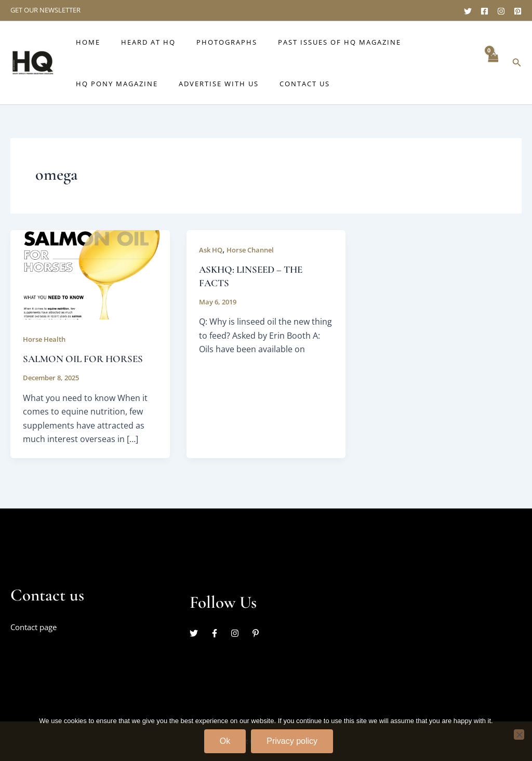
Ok (225, 741)
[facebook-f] (220, 633)
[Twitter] (468, 11)
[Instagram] (501, 11)
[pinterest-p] (257, 633)
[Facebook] (484, 11)
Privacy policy (292, 741)
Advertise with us (208, 84)
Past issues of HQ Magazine (314, 42)
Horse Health (46, 339)
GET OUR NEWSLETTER (45, 10)
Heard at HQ (137, 42)
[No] (519, 735)
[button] (517, 63)
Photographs (209, 42)
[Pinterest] (518, 11)
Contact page (36, 627)
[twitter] (199, 633)
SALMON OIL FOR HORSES (86, 359)
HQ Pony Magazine (113, 84)
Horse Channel (255, 250)
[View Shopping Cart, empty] (493, 63)
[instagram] (240, 633)
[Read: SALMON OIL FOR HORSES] (90, 274)
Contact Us (287, 84)
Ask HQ (212, 250)
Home (84, 42)
